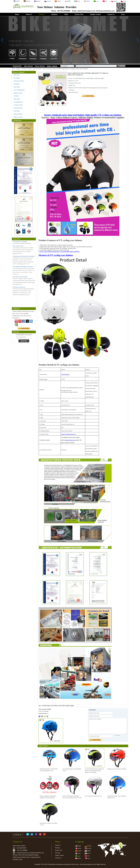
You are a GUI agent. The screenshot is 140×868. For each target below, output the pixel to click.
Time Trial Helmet (37, 69)
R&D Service (17, 75)
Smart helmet (17, 111)
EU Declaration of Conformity (20, 242)
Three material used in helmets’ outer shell (23, 267)
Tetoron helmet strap (70, 440)
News (123, 14)
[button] (65, 63)
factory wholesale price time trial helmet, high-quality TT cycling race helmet (83, 115)
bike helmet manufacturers (19, 287)
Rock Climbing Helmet (19, 90)
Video (66, 14)
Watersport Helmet (18, 114)
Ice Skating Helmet (18, 102)
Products (42, 14)
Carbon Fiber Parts (18, 108)
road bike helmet (46, 706)
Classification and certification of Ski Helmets (24, 256)
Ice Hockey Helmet (18, 105)
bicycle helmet (54, 706)
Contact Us (111, 14)
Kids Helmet (17, 84)
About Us (29, 14)
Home (17, 14)
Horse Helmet (40, 66)
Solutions (54, 14)
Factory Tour (79, 14)
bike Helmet (28, 66)
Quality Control (95, 14)
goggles (72, 706)
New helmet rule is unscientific (20, 277)
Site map (58, 853)
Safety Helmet (17, 99)
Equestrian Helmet (18, 93)
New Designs (17, 78)
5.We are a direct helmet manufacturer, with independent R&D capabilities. (59, 252)
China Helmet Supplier (64, 706)
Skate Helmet (17, 87)
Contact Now (24, 328)
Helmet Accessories (18, 117)
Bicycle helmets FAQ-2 (18, 246)
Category (18, 69)
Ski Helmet (16, 96)
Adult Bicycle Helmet (26, 69)
